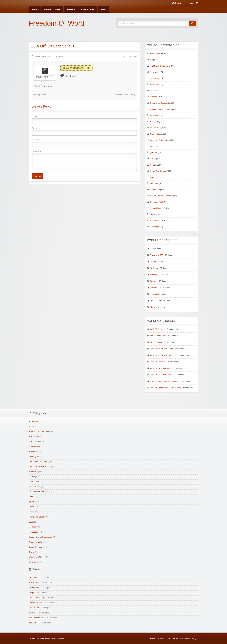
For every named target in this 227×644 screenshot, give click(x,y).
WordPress (59, 638)
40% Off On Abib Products (162, 368)
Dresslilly (33, 578)
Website (85, 143)
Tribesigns (154, 275)
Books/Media (156, 84)
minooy (153, 262)
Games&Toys (156, 134)
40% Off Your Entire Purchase (163, 355)
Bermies (154, 281)
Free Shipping (156, 342)
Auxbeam (154, 268)
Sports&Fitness (157, 208)
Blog (103, 9)
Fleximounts (155, 288)
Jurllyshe (33, 613)
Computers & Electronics (161, 109)
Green (153, 159)
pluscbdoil (154, 294)
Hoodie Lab (34, 608)
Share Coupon (52, 9)
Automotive (155, 78)
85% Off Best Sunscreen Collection (165, 388)
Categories (88, 9)
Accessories (155, 53)
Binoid (153, 307)
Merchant (154, 183)
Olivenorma (34, 588)
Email (85, 131)
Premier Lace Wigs (37, 598)
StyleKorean (34, 583)
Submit (37, 176)
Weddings (154, 227)
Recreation (155, 190)
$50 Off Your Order (158, 336)
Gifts (152, 146)
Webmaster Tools (158, 220)
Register (177, 3)
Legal (153, 177)
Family (153, 121)
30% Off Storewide (158, 362)
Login (190, 3)
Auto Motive (155, 72)
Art (151, 60)
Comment (85, 161)
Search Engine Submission (162, 196)
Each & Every (71, 76)
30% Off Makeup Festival (161, 375)
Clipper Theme (35, 638)
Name (85, 120)
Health (61, 56)
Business (154, 91)
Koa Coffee (34, 623)
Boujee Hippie (156, 301)
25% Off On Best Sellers (53, 46)
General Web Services (160, 140)
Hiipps (32, 593)
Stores (71, 9)
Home (35, 9)
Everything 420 (157, 255)
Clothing (154, 97)
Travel (153, 214)
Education (154, 115)
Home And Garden (158, 171)
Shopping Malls (157, 202)
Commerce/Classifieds (160, 103)
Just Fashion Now (37, 618)
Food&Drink (155, 128)
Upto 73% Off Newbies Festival (164, 381)
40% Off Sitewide (158, 329)
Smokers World (36, 603)
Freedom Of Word (57, 23)
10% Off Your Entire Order (162, 349)
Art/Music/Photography (160, 66)
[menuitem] (35, 9)
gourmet (154, 152)
